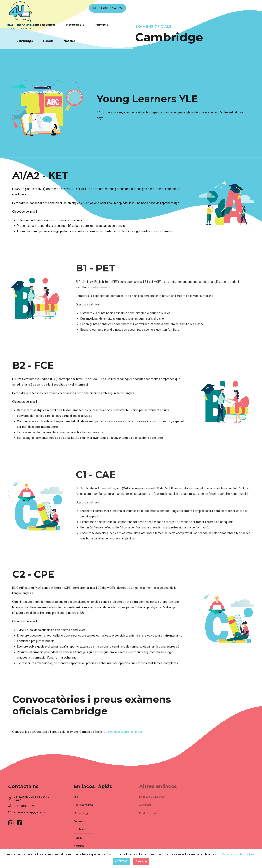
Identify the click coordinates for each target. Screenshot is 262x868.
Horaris (177, 8)
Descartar (141, 861)
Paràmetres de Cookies (238, 854)
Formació (128, 8)
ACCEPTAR (121, 861)
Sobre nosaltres (71, 8)
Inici (46, 8)
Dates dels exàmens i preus (124, 737)
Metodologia (102, 8)
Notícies (198, 8)
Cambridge (153, 8)
